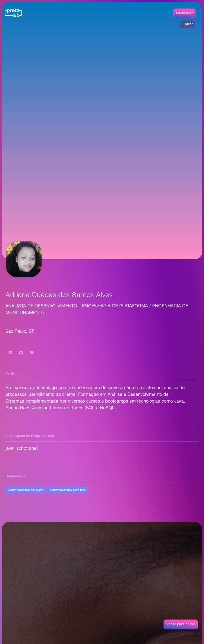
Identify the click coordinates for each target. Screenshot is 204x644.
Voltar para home (181, 624)
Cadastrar (184, 13)
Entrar (188, 24)
